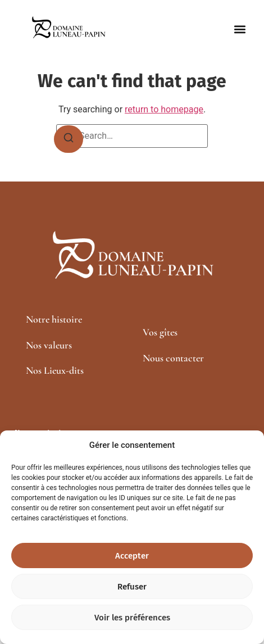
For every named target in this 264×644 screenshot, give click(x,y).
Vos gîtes (160, 332)
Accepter (132, 556)
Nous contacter (173, 358)
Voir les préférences (132, 618)
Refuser (132, 587)
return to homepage (164, 109)
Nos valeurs (49, 345)
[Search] (69, 139)
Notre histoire (54, 319)
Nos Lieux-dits (55, 370)
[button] (240, 30)
